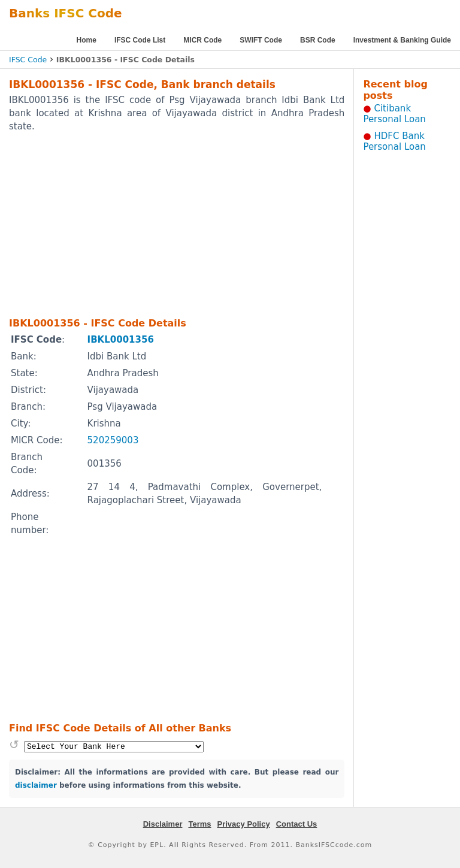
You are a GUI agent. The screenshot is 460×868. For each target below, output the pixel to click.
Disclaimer (163, 824)
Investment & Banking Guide (402, 40)
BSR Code (318, 40)
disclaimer (36, 785)
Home (87, 40)
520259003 (113, 440)
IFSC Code (28, 60)
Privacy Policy (244, 824)
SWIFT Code (261, 40)
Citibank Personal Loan (394, 114)
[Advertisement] (161, 224)
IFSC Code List (140, 40)
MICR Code (202, 40)
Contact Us (297, 824)
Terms (199, 824)
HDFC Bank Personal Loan (394, 141)
